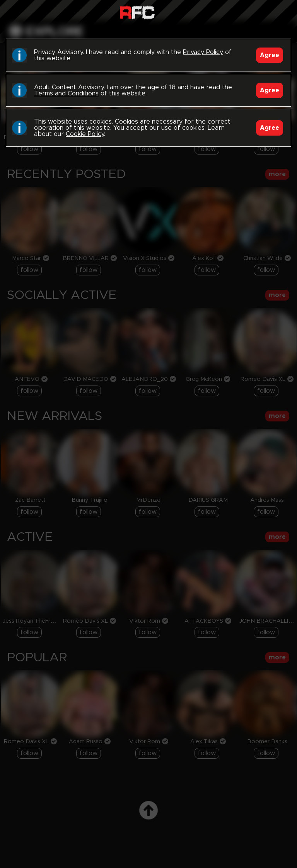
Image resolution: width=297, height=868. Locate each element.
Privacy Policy (203, 52)
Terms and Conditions (66, 93)
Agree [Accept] (270, 55)
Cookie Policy (85, 134)
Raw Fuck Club (137, 12)
